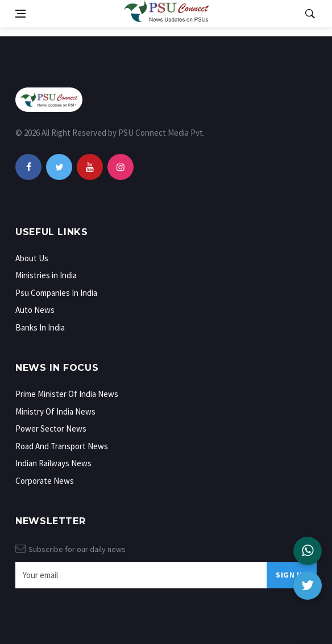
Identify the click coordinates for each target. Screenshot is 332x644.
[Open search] (310, 14)
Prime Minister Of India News (67, 394)
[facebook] (28, 167)
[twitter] (59, 167)
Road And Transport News (62, 446)
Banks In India (40, 327)
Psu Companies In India (56, 293)
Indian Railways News (53, 463)
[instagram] (121, 167)
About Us (32, 258)
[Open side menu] (20, 14)
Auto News (35, 310)
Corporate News (45, 481)
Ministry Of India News (55, 411)
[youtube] (90, 167)
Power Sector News (51, 428)
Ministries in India (46, 275)
